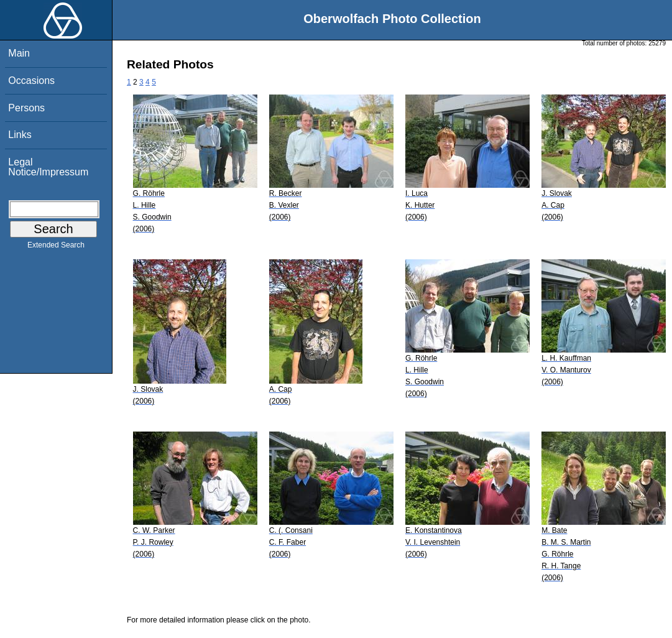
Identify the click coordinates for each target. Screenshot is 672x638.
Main (19, 53)
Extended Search (56, 247)
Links (20, 135)
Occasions (31, 81)
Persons (26, 108)
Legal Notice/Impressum (48, 167)
